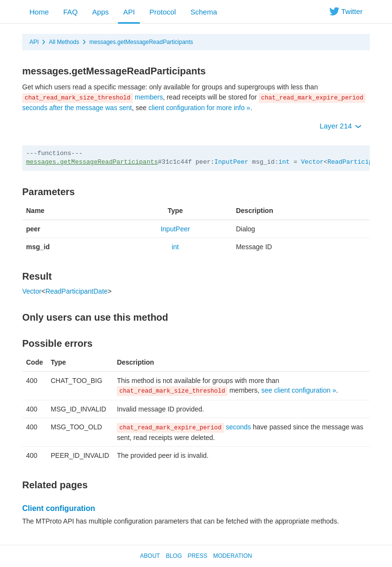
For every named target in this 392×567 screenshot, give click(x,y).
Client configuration (59, 508)
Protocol (162, 12)
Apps (100, 12)
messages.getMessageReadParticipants (141, 42)
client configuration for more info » (199, 108)
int (284, 162)
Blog (174, 556)
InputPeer (231, 162)
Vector (313, 162)
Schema (203, 12)
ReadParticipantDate (77, 291)
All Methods (64, 42)
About (150, 556)
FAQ (70, 12)
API (129, 12)
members (92, 97)
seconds (184, 427)
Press (198, 556)
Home (39, 12)
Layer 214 (341, 126)
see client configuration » (299, 390)
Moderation (232, 556)
